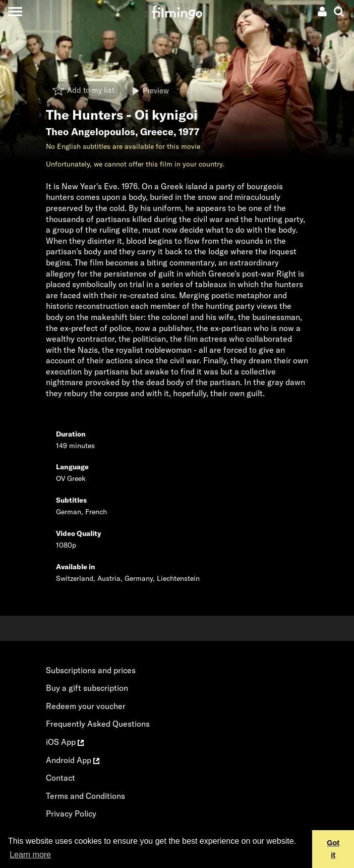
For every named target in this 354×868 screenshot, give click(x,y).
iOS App (65, 742)
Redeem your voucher (86, 706)
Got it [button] (333, 849)
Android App (73, 760)
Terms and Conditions (85, 796)
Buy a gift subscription (87, 688)
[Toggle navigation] (15, 11)
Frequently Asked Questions (98, 724)
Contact (61, 778)
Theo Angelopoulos (91, 132)
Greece (157, 132)
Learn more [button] (30, 855)
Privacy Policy (71, 813)
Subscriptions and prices (91, 670)
